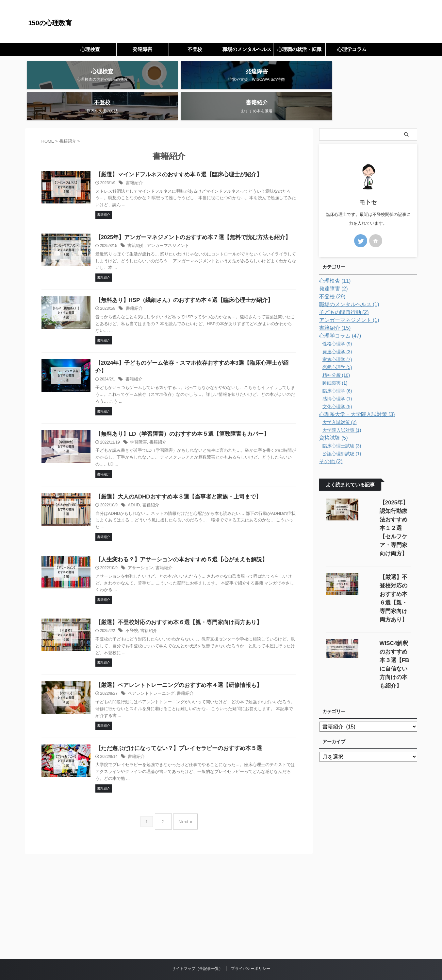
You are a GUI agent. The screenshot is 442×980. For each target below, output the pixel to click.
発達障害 (142, 49)
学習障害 (154, 419)
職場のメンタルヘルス (247, 49)
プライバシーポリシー (251, 943)
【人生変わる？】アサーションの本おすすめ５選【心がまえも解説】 (193, 537)
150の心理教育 (50, 23)
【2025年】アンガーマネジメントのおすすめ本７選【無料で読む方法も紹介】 (204, 212)
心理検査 (90, 49)
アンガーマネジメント (181, 220)
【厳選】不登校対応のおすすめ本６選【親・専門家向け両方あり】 (190, 601)
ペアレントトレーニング (166, 673)
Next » (184, 798)
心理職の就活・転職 (299, 49)
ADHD (150, 482)
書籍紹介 (150, 157)
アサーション (156, 546)
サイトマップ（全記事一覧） (197, 943)
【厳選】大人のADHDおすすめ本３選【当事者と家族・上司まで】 (190, 474)
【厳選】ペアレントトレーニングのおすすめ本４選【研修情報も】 (190, 664)
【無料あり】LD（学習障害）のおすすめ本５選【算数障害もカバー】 (194, 411)
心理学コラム (352, 49)
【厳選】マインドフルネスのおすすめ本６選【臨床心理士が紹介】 (190, 149)
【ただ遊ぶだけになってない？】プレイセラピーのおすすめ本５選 (190, 728)
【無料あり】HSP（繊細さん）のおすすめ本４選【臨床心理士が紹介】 (196, 275)
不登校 (195, 49)
